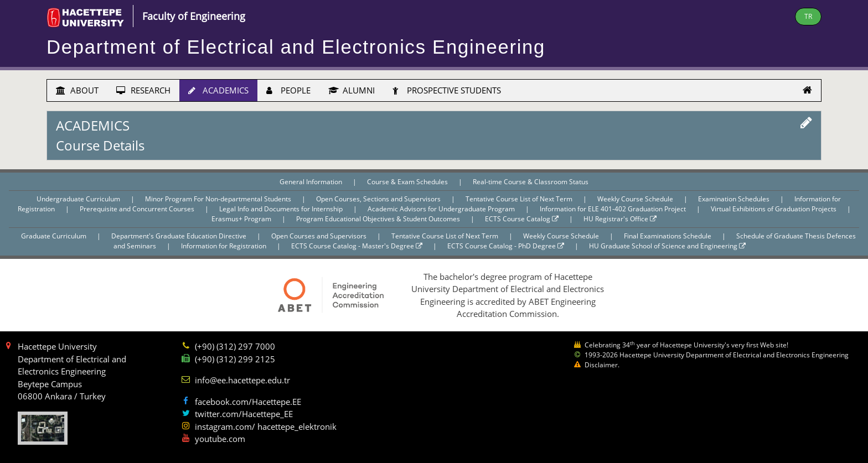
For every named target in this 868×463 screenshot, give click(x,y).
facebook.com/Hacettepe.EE (248, 402)
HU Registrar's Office (620, 219)
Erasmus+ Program (242, 219)
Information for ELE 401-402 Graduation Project (614, 209)
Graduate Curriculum (55, 236)
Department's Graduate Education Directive (180, 236)
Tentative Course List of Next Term (520, 199)
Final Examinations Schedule (668, 236)
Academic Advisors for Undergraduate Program (442, 209)
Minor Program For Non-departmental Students (219, 199)
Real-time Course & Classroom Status (531, 182)
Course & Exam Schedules (408, 182)
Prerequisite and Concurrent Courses (138, 209)
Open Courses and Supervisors (320, 236)
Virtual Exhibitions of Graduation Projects (774, 209)
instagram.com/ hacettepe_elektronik (266, 426)
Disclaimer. (602, 365)
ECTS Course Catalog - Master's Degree (357, 246)
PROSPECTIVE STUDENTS (447, 90)
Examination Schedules (735, 199)
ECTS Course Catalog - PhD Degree (506, 246)
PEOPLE (288, 90)
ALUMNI (352, 90)
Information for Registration (224, 246)
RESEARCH (143, 90)
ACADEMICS (218, 90)
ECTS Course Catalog (522, 219)
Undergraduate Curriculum (79, 199)
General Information (312, 182)
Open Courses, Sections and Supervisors (379, 199)
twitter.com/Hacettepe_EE (244, 414)
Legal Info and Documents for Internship (282, 209)
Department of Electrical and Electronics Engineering (296, 47)
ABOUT (77, 90)
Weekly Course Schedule (636, 199)
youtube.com (220, 439)
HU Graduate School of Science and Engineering (667, 246)
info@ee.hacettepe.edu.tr (242, 380)
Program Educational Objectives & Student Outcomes (379, 219)
